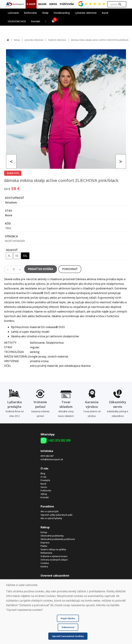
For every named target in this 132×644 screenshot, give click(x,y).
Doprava (45, 543)
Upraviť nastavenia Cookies (68, 636)
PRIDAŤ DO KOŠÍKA (41, 269)
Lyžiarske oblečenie (34, 40)
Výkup (44, 494)
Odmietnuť (68, 627)
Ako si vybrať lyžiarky (51, 518)
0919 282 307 (47, 456)
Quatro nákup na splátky (53, 549)
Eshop (17, 40)
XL (9, 256)
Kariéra (44, 566)
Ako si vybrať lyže (50, 511)
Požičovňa (46, 490)
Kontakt (36, 21)
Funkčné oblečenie (57, 40)
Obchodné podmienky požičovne (58, 539)
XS (17, 256)
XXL (25, 256)
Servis (44, 487)
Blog (43, 473)
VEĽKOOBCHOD (17, 21)
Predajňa (45, 480)
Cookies (45, 563)
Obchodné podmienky (52, 536)
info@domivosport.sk (52, 459)
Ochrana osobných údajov (54, 560)
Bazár (43, 484)
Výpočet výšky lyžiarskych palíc (57, 515)
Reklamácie (46, 553)
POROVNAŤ (70, 269)
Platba (44, 546)
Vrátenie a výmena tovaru (54, 556)
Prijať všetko (68, 618)
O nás (44, 477)
